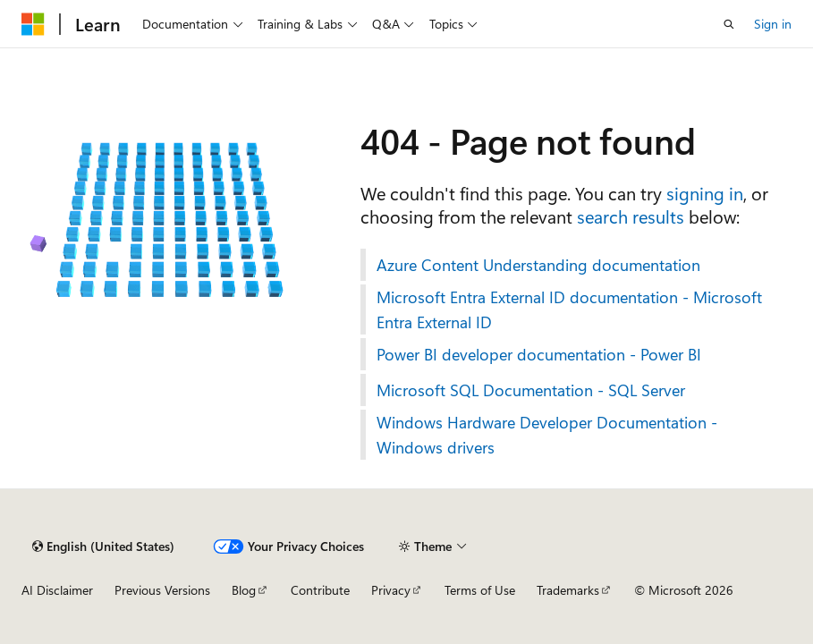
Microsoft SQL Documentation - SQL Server (531, 390)
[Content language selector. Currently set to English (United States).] (103, 547)
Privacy (391, 590)
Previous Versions (162, 590)
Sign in (773, 24)
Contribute (320, 590)
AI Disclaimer (57, 590)
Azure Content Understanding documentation (538, 265)
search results (631, 216)
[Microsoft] (33, 24)
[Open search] (729, 24)
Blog (244, 590)
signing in (705, 193)
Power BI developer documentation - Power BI (539, 354)
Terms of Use (480, 590)
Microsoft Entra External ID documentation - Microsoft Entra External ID (569, 309)
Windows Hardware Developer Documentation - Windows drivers (547, 435)
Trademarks (568, 590)
